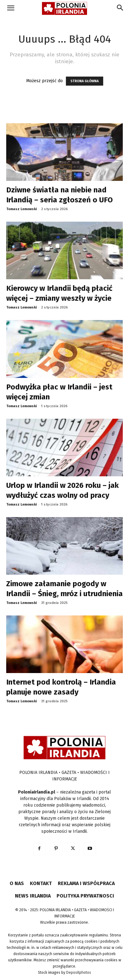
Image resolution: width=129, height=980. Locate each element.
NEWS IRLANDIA (33, 896)
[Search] (120, 8)
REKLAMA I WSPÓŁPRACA (86, 883)
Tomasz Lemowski (21, 209)
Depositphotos (79, 973)
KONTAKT (41, 883)
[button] (11, 8)
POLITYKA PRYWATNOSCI (85, 896)
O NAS (17, 883)
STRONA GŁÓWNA (85, 81)
